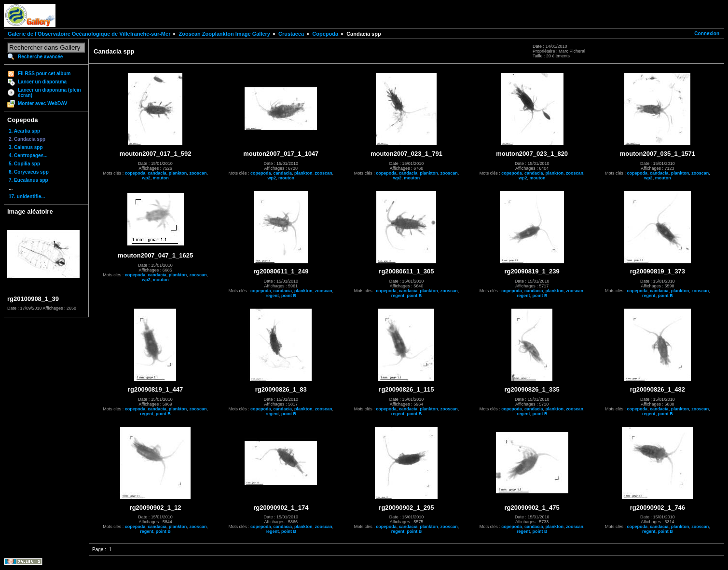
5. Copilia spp (24, 164)
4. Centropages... (28, 156)
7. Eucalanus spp (28, 180)
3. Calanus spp (26, 147)
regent (273, 296)
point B (289, 296)
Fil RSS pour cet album (44, 74)
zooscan (198, 173)
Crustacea (291, 34)
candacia (157, 173)
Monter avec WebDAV (42, 103)
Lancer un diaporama (42, 82)
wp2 (146, 178)
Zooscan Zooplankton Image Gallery (224, 34)
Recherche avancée (40, 57)
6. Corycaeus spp (29, 172)
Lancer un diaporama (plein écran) (49, 93)
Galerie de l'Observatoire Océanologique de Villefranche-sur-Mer (89, 34)
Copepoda (325, 34)
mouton (161, 178)
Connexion (707, 34)
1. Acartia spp (24, 131)
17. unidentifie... (27, 197)
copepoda (135, 173)
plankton (178, 173)
